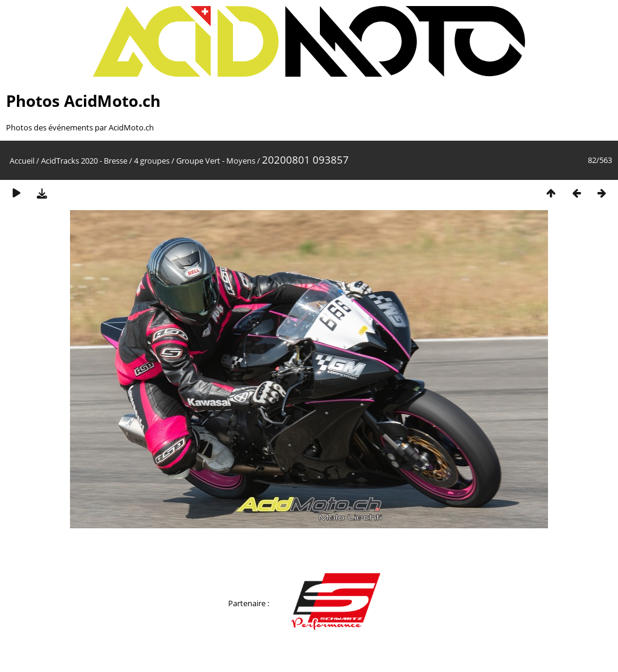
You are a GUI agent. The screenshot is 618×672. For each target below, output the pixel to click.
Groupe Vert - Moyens (216, 161)
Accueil (22, 161)
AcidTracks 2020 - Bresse (84, 161)
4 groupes (152, 161)
